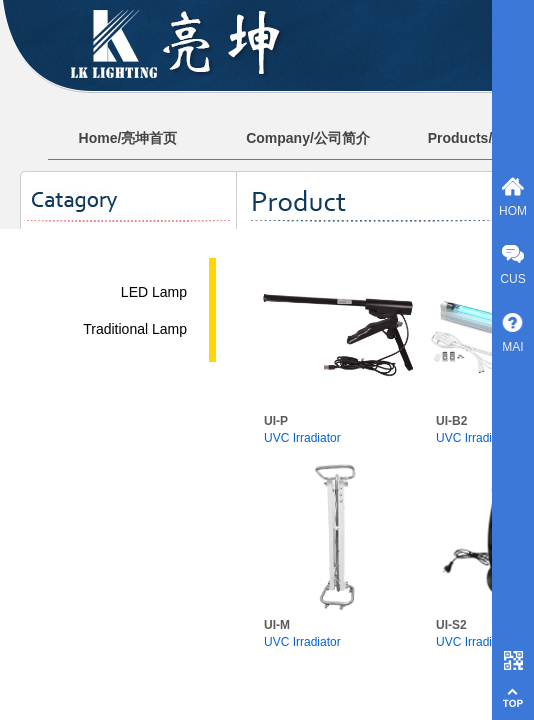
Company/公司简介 (308, 138)
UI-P (276, 421)
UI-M (277, 625)
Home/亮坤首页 (128, 138)
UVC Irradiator (302, 438)
